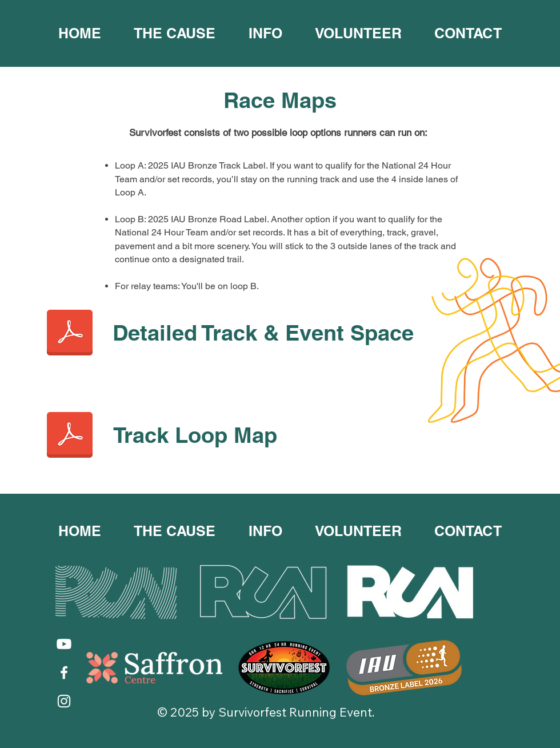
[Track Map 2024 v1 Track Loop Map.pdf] (70, 436)
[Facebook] (64, 673)
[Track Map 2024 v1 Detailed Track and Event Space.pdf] (70, 334)
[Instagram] (64, 701)
